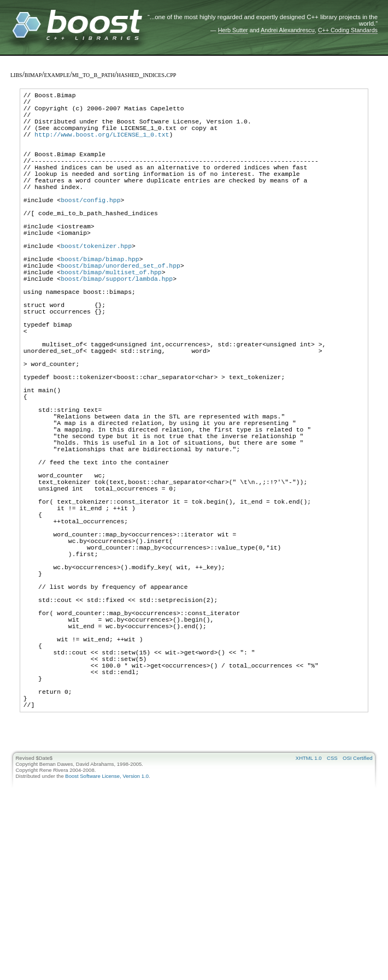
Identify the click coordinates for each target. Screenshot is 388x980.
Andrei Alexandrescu (288, 30)
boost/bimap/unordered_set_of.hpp (120, 309)
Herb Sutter (233, 30)
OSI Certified (357, 912)
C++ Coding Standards (348, 30)
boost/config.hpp (90, 228)
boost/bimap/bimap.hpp (100, 301)
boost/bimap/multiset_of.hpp (111, 318)
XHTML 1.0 (309, 912)
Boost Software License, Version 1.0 (107, 930)
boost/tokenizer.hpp (96, 285)
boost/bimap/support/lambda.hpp (117, 326)
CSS (332, 912)
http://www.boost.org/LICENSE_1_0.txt (102, 146)
